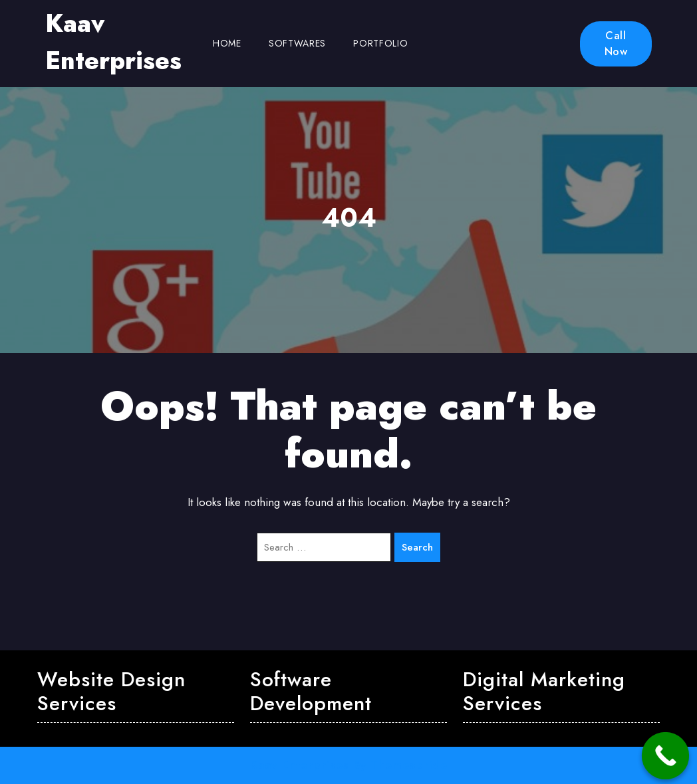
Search (417, 547)
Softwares (297, 43)
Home (227, 43)
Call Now (616, 44)
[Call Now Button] (666, 756)
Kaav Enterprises (113, 42)
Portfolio (380, 43)
